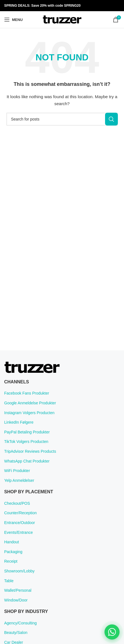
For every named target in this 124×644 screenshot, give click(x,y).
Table (9, 581)
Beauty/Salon (16, 633)
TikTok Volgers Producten (26, 442)
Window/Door (16, 600)
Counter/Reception (20, 513)
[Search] (62, 119)
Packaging (13, 552)
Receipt (11, 561)
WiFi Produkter (17, 471)
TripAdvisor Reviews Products (30, 451)
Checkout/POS (17, 503)
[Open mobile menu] (13, 20)
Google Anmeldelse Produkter (30, 403)
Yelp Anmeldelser (19, 480)
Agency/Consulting (20, 623)
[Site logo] (62, 19)
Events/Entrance (19, 532)
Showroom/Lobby (19, 571)
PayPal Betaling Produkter (27, 432)
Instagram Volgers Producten (29, 413)
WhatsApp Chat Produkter (27, 461)
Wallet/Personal (18, 590)
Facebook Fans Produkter (27, 393)
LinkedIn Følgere (19, 422)
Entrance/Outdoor (20, 523)
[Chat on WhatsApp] (112, 632)
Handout (12, 542)
